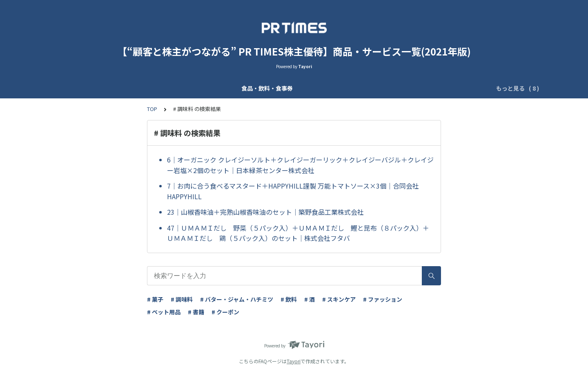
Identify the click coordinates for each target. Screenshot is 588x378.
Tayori (294, 361)
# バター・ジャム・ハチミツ (237, 299)
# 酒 (310, 299)
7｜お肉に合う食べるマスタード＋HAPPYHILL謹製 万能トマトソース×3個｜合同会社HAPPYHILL (293, 191)
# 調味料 (182, 299)
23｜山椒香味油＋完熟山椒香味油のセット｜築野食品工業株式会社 (265, 212)
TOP (152, 109)
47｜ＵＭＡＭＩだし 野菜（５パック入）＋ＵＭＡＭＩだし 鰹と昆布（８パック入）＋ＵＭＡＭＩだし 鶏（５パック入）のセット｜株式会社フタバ (298, 233)
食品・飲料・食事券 (99, 88)
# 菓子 (155, 299)
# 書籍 (196, 312)
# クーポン (225, 312)
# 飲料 (289, 299)
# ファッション (383, 299)
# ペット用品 (164, 312)
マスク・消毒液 (185, 88)
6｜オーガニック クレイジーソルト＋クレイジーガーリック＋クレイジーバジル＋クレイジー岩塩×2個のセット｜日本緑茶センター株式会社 (300, 165)
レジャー (378, 88)
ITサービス (461, 88)
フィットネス (418, 88)
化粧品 (145, 88)
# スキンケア (339, 299)
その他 (495, 88)
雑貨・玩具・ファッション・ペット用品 (267, 88)
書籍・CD (343, 88)
